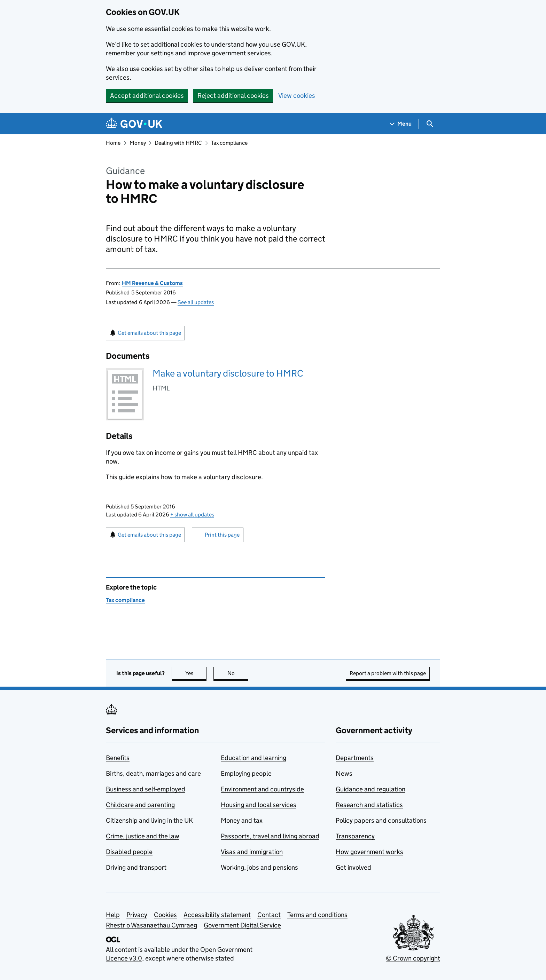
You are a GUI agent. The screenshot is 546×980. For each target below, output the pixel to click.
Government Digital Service (242, 925)
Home (113, 143)
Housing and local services (259, 805)
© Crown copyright (413, 958)
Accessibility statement (217, 915)
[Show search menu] (430, 124)
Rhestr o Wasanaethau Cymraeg (151, 925)
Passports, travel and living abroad (270, 836)
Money (138, 143)
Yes (196, 673)
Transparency (355, 836)
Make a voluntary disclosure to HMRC (228, 373)
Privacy (137, 915)
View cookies (297, 96)
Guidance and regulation (370, 789)
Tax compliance (229, 143)
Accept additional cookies (147, 96)
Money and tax (242, 820)
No (238, 673)
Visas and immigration (252, 852)
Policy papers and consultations (381, 820)
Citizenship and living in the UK (149, 820)
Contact (269, 915)
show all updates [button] (192, 515)
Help (113, 915)
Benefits (118, 758)
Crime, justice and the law (143, 836)
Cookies (165, 915)
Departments (355, 758)
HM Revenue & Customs (152, 283)
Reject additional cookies (233, 96)
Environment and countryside (262, 789)
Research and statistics (369, 805)
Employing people (246, 773)
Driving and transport (136, 867)
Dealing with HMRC (178, 143)
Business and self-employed (146, 789)
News (344, 773)
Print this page (222, 535)
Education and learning (253, 758)
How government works (369, 852)
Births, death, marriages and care (153, 773)
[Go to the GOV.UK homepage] (134, 124)
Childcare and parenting (140, 805)
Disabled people (129, 852)
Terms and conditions (317, 915)
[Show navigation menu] (401, 124)
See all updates (196, 302)
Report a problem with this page (388, 673)
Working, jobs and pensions (259, 867)
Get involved (353, 867)
